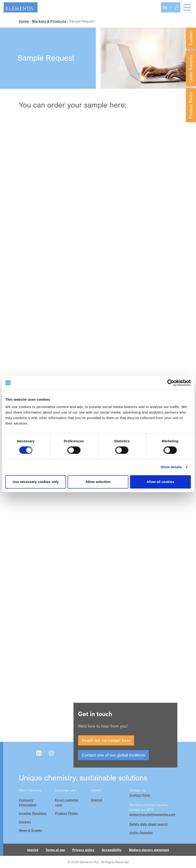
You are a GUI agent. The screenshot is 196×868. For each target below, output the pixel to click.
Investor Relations (33, 813)
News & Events (30, 830)
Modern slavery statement (149, 850)
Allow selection (98, 482)
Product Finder (191, 105)
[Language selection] (168, 7)
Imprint (97, 800)
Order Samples (191, 69)
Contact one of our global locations (113, 755)
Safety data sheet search (149, 824)
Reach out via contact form (106, 740)
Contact (191, 38)
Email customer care (67, 802)
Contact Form (140, 795)
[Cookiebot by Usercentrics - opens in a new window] (171, 383)
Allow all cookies (160, 482)
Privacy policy (83, 850)
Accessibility (112, 850)
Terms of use (55, 850)
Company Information (28, 802)
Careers (25, 822)
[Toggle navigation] (187, 7)
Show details (171, 467)
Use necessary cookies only (36, 482)
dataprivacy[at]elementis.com (152, 814)
